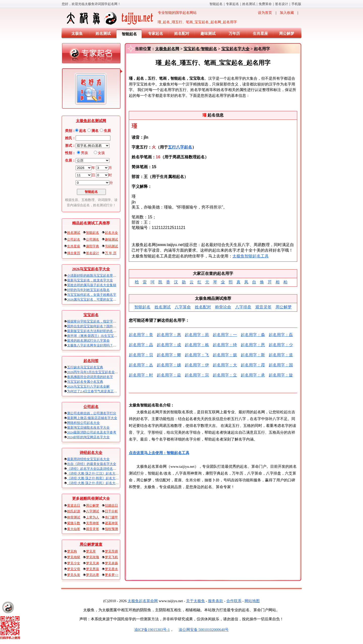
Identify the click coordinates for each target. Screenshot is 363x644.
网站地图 (252, 601)
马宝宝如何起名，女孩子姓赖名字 (92, 295)
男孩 (84, 153)
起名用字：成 (169, 345)
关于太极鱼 (195, 601)
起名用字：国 (281, 365)
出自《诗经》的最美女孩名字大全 (92, 464)
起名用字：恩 (253, 345)
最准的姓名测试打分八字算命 (88, 341)
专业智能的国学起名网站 (131, 18)
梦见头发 (74, 575)
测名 (95, 131)
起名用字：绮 (225, 345)
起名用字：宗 (197, 375)
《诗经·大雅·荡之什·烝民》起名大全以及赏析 (99, 483)
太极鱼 (77, 34)
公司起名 (74, 239)
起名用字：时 (141, 375)
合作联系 (234, 601)
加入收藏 (287, 13)
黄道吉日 (74, 505)
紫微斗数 (74, 523)
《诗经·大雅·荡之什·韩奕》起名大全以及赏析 (99, 478)
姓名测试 (249, 4)
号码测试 (111, 246)
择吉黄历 (74, 253)
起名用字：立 (225, 375)
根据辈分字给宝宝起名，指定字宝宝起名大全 (100, 321)
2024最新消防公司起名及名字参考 (92, 432)
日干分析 (111, 511)
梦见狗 (72, 551)
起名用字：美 (141, 335)
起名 (83, 131)
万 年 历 (111, 253)
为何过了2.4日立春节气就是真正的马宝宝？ (99, 391)
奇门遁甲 (111, 517)
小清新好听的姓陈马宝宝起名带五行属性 (97, 275)
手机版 (296, 4)
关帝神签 (93, 523)
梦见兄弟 (93, 563)
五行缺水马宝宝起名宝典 (85, 367)
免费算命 (265, 4)
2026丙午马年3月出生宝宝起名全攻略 (94, 372)
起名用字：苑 (197, 335)
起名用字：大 (225, 365)
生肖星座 (260, 34)
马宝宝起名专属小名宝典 (85, 382)
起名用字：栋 (197, 345)
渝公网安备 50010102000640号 (201, 630)
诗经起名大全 (91, 453)
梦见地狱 (74, 557)
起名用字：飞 (197, 355)
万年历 (234, 34)
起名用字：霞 (253, 365)
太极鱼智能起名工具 (251, 256)
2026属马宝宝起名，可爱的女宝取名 (93, 299)
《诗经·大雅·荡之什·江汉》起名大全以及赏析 (99, 473)
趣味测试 (208, 34)
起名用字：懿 (225, 355)
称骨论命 (223, 307)
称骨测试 (74, 517)
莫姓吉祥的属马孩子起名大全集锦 (92, 285)
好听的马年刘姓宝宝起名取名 (88, 290)
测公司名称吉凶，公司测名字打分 (92, 413)
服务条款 (216, 601)
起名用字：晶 (141, 345)
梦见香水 (111, 569)
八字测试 (93, 511)
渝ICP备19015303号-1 (152, 630)
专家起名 (232, 4)
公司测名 (93, 239)
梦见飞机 (111, 557)
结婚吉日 (111, 505)
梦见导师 (111, 551)
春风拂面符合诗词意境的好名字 (90, 377)
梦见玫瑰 (93, 557)
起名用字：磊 (281, 335)
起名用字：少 (281, 345)
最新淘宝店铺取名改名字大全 (88, 428)
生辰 (107, 131)
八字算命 (183, 307)
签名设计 (282, 4)
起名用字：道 (281, 355)
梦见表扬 (111, 563)
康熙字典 (93, 246)
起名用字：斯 (253, 355)
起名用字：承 (253, 375)
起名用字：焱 (169, 375)
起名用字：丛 (141, 365)
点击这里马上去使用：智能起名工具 (159, 453)
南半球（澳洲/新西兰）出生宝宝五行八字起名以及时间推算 (110, 336)
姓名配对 (182, 34)
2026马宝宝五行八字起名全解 (88, 386)
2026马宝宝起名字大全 (91, 269)
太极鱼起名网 (167, 49)
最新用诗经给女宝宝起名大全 (88, 459)
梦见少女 (74, 563)
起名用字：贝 (141, 355)
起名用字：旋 (281, 375)
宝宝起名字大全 (235, 49)
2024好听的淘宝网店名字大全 (88, 437)
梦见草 (91, 551)
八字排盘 (243, 307)
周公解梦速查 (91, 544)
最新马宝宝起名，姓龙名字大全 (90, 280)
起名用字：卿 (169, 355)
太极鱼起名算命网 (143, 601)
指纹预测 (111, 529)
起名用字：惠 (169, 335)
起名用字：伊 (197, 365)
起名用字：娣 (169, 365)
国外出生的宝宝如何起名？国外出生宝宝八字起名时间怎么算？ (113, 326)
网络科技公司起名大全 (83, 423)
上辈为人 (93, 517)
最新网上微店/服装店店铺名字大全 (92, 418)
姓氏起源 (74, 511)
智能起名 (216, 4)
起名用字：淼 (253, 335)
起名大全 (111, 233)
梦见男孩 (93, 569)
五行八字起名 (180, 147)
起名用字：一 (225, 335)
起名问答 (91, 361)
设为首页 (265, 13)
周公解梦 (287, 34)
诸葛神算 (111, 523)
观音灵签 (93, 529)
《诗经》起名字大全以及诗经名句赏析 (95, 469)
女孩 (101, 153)
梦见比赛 (93, 575)
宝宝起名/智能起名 (200, 49)
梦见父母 (74, 569)
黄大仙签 (74, 529)
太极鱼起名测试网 (91, 121)
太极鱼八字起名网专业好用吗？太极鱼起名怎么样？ (105, 345)
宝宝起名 (91, 315)
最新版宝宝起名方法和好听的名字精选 (95, 331)
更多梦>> (112, 575)
